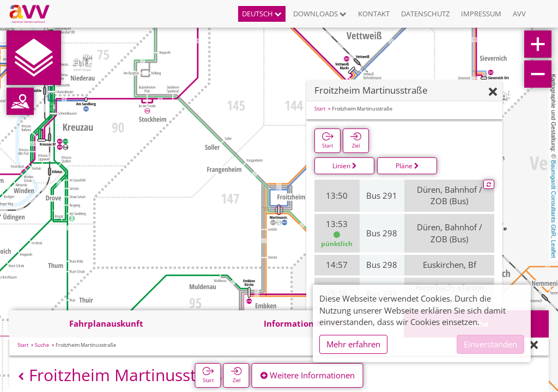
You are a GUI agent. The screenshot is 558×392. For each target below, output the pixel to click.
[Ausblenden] (493, 92)
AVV (519, 14)
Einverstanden (490, 344)
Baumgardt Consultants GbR (554, 198)
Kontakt (374, 14)
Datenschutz (425, 14)
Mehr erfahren (353, 344)
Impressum (481, 14)
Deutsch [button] (262, 14)
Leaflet (554, 249)
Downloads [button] (320, 14)
